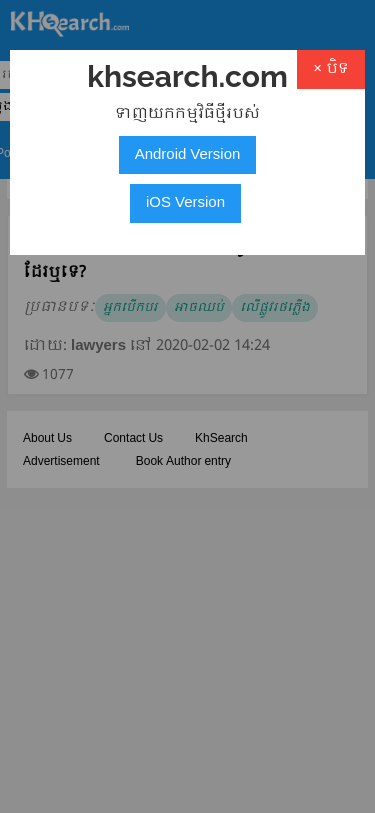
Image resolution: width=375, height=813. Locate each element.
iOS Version (185, 203)
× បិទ (331, 69)
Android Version (188, 155)
